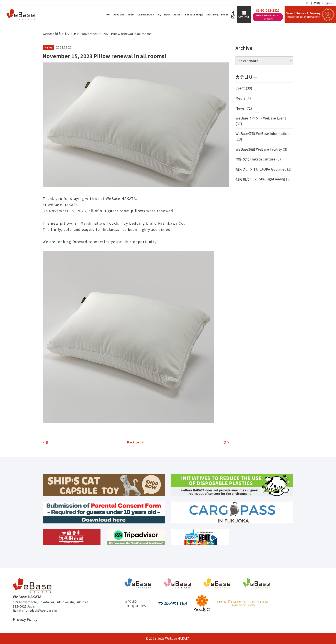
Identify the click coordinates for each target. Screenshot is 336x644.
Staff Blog (212, 14)
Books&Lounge (194, 14)
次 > (226, 442)
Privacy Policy (25, 619)
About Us (119, 14)
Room (131, 14)
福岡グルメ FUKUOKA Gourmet (261, 169)
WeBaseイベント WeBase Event (261, 118)
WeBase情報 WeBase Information (262, 133)
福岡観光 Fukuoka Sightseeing (260, 179)
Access (178, 14)
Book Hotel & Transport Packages (268, 17)
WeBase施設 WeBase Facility (259, 149)
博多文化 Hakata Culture (255, 159)
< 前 (46, 442)
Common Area (146, 14)
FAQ (159, 14)
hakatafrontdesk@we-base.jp (35, 610)
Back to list (136, 442)
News (167, 14)
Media (240, 98)
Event (225, 14)
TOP (108, 14)
